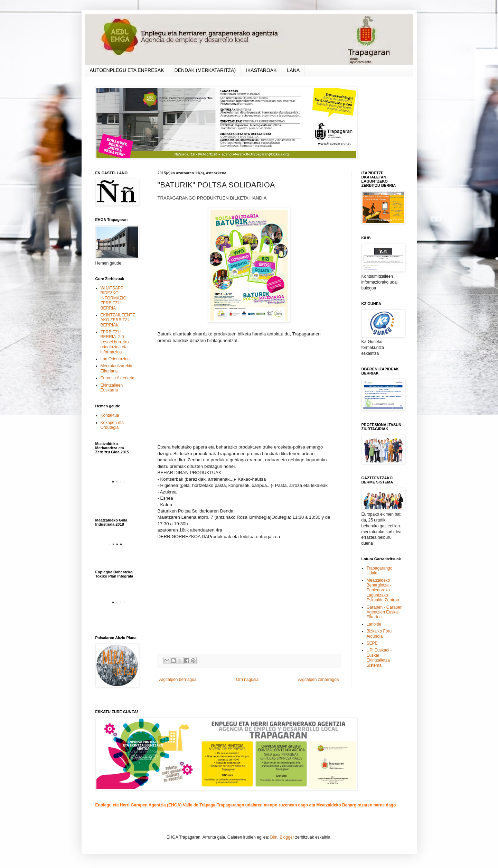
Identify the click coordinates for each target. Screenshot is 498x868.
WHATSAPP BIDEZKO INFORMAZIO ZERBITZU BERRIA (114, 298)
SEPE (372, 643)
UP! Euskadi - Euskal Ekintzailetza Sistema (379, 658)
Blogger (287, 837)
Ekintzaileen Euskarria (112, 388)
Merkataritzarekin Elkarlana (116, 368)
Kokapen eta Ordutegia (112, 425)
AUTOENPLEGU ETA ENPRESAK (127, 70)
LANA (294, 70)
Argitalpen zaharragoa (318, 680)
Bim (274, 837)
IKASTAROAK (261, 70)
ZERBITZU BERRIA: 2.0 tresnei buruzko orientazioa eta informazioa (115, 342)
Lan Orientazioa (115, 359)
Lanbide (374, 624)
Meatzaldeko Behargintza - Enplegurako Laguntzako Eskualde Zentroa (383, 590)
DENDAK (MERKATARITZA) (205, 70)
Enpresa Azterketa (118, 378)
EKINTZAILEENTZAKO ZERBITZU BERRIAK (118, 320)
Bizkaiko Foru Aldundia (379, 634)
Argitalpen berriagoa (178, 680)
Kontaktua (110, 415)
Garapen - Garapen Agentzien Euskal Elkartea (385, 612)
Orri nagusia (247, 680)
